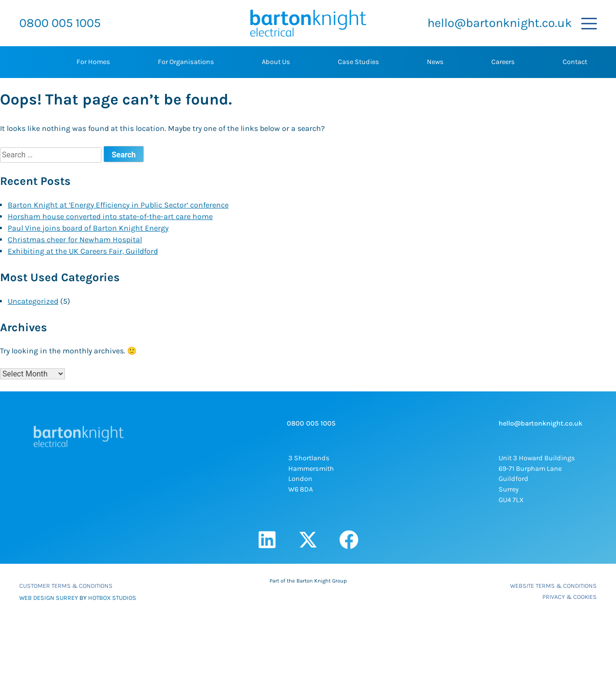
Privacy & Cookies (570, 597)
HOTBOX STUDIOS (112, 598)
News (435, 62)
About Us (276, 62)
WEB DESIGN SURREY (49, 598)
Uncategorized (33, 301)
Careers (503, 62)
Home (29, 62)
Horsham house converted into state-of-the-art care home (110, 216)
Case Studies (359, 62)
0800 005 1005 (60, 23)
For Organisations (186, 62)
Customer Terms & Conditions (66, 586)
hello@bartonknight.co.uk (500, 23)
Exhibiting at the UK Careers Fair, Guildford (83, 251)
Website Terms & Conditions (553, 586)
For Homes (93, 62)
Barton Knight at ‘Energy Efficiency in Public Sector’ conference (118, 205)
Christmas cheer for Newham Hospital (75, 240)
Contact (575, 62)
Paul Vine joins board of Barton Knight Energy (88, 228)
